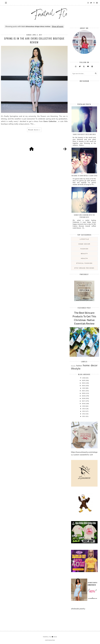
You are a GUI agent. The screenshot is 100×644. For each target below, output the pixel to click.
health (84, 258)
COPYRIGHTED (50, 640)
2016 (84, 403)
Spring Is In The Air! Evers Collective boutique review (34, 40)
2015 (84, 406)
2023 (84, 386)
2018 (84, 398)
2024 (84, 383)
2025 (84, 380)
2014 (84, 409)
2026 (84, 378)
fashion (84, 249)
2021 (84, 391)
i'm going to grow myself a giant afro (84, 176)
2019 (84, 396)
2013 (84, 411)
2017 (84, 401)
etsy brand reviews (84, 268)
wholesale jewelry (78, 609)
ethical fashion (84, 263)
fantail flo (47, 637)
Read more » (34, 130)
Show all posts (58, 26)
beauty (84, 254)
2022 (84, 388)
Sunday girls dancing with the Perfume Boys (84, 216)
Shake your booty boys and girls (84, 134)
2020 (84, 393)
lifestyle (84, 239)
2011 (84, 416)
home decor (84, 244)
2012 (84, 414)
